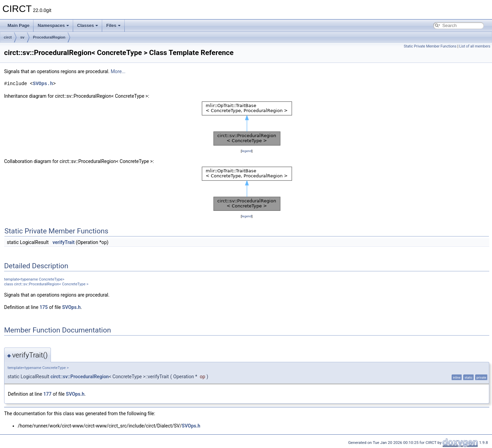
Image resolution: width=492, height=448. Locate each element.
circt (8, 37)
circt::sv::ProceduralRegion (80, 377)
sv (22, 37)
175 (44, 307)
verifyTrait (64, 242)
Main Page (18, 25)
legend (247, 151)
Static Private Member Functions (430, 46)
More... (118, 71)
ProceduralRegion (49, 37)
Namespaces (53, 25)
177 (47, 394)
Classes (88, 25)
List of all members (475, 46)
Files (113, 25)
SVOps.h (43, 84)
